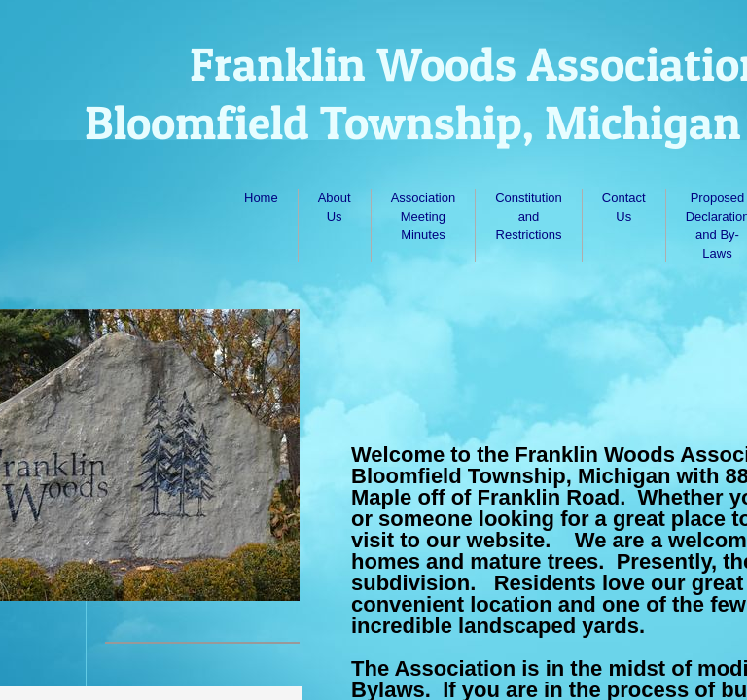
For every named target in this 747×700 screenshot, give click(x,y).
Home (261, 198)
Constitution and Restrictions (529, 216)
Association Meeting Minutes (423, 216)
